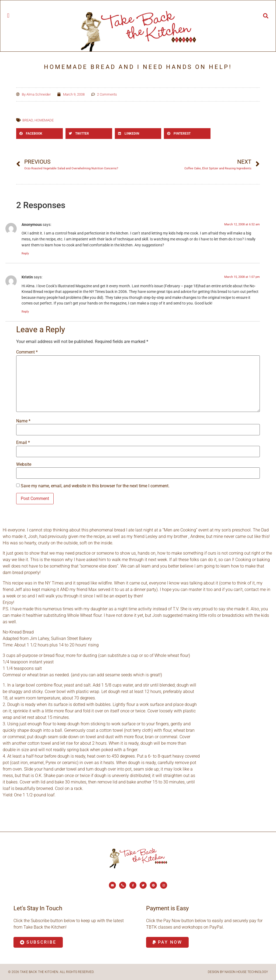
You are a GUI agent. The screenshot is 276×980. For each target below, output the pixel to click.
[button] (8, 15)
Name (23, 421)
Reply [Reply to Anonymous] (25, 253)
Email (23, 443)
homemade (44, 120)
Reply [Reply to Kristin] (25, 312)
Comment (27, 352)
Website (24, 464)
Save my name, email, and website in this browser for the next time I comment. (95, 486)
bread (28, 120)
